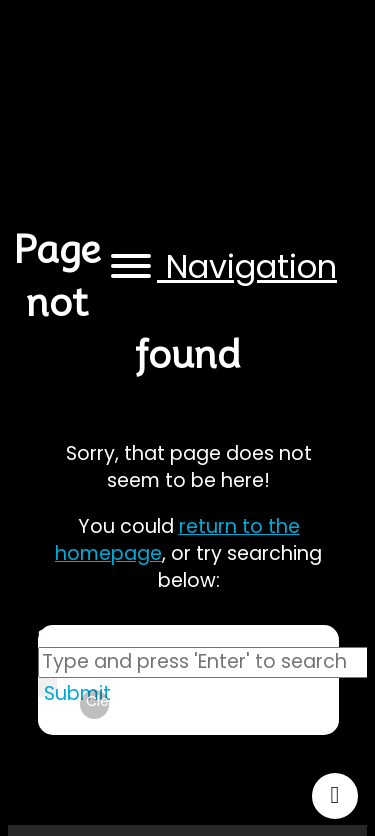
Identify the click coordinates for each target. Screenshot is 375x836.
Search (66, 635)
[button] (221, 267)
